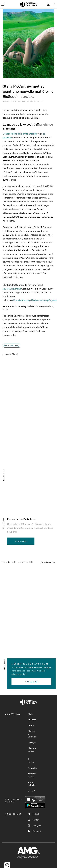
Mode (31, 714)
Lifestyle (32, 742)
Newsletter (33, 768)
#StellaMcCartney (21, 300)
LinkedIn (34, 814)
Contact (32, 791)
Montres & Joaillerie (32, 734)
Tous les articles (48, 562)
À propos (31, 761)
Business (32, 720)
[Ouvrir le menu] (3, 4)
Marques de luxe (32, 749)
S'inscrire (21, 541)
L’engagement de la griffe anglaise (20, 134)
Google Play (35, 805)
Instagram (35, 825)
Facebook (35, 831)
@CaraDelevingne (12, 289)
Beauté (31, 725)
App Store (35, 799)
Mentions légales (32, 775)
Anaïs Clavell (37, 101)
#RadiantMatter (38, 300)
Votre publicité (32, 784)
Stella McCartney (12, 346)
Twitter (33, 820)
